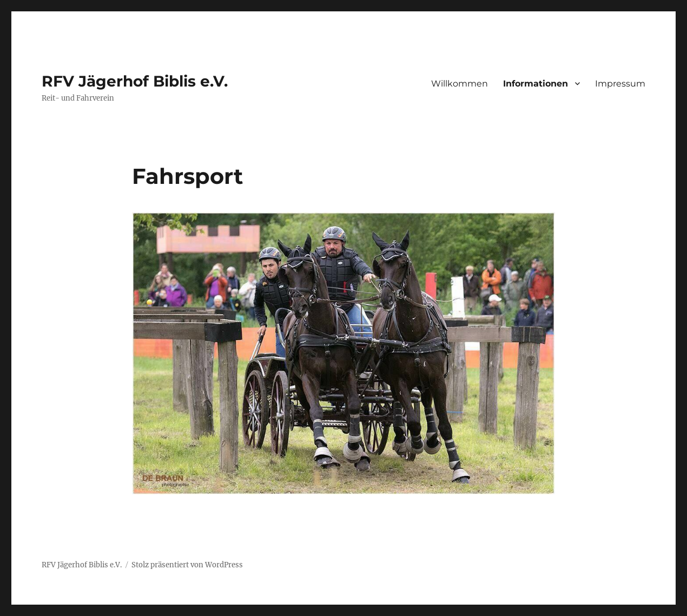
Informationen (536, 84)
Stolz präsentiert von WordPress (187, 565)
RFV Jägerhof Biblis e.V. (135, 81)
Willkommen (460, 84)
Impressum (620, 84)
